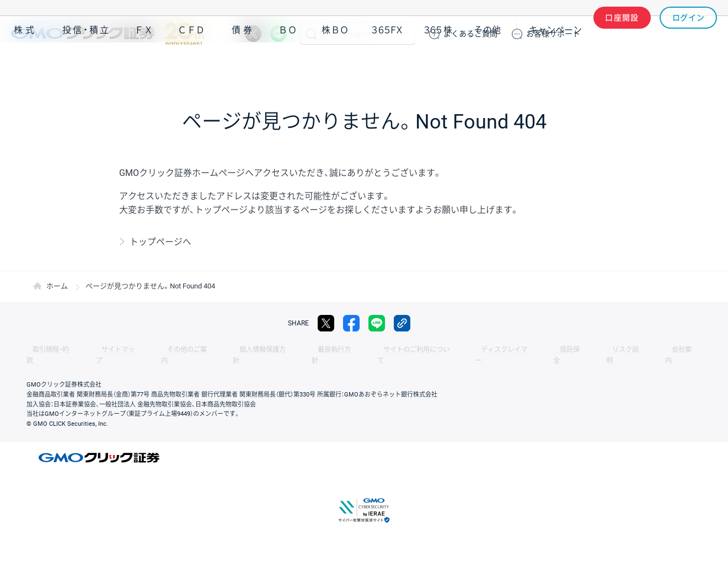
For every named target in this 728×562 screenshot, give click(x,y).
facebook (351, 323)
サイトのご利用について (367, 350)
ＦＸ (144, 65)
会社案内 (596, 350)
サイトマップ (106, 350)
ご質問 (470, 34)
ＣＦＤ (191, 65)
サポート (553, 34)
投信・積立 (87, 65)
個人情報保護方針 (232, 350)
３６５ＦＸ (387, 65)
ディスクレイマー (447, 350)
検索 (311, 34)
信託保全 (503, 350)
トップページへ (160, 242)
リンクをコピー (402, 323)
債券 (243, 65)
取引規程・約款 (48, 350)
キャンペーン (555, 65)
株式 (25, 65)
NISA (703, 65)
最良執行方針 (295, 350)
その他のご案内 (165, 350)
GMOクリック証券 (108, 34)
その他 (488, 65)
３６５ (438, 65)
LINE (279, 34)
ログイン (689, 34)
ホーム (57, 286)
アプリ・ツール (634, 65)
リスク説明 (549, 350)
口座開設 (622, 34)
